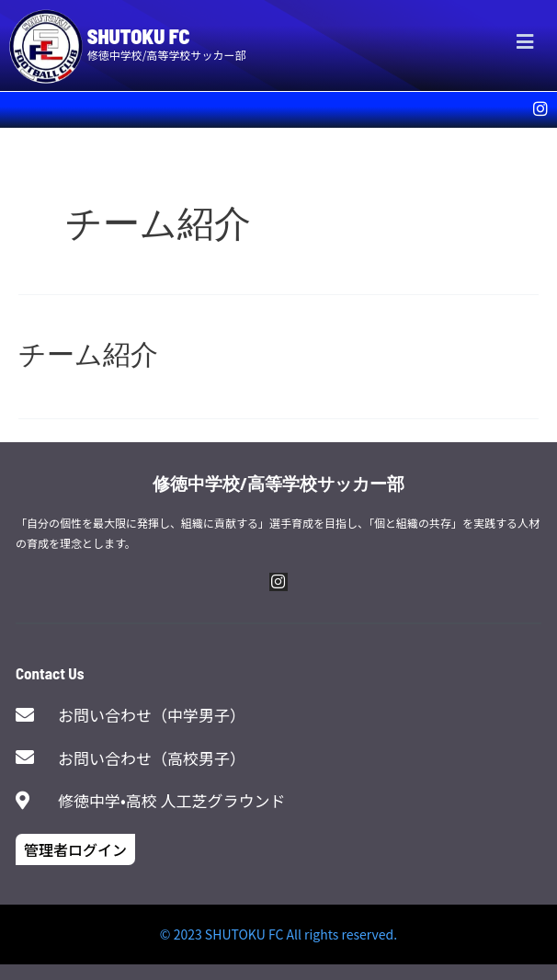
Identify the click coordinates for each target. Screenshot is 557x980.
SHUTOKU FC (139, 36)
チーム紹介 (88, 353)
